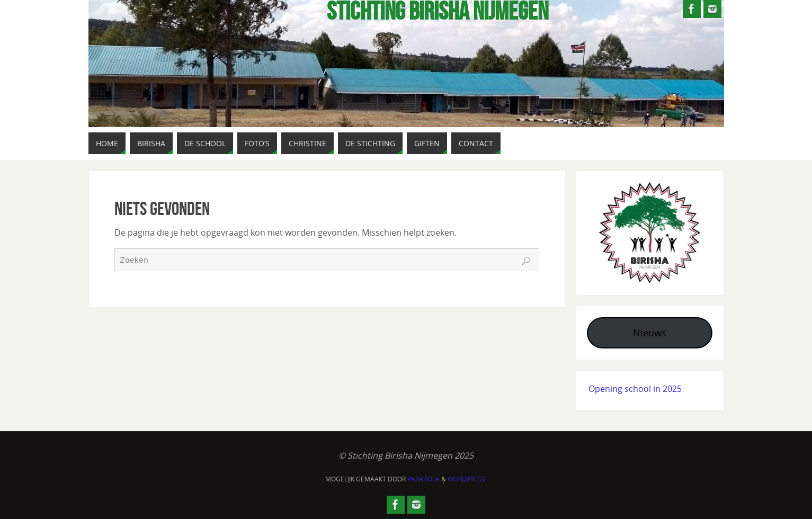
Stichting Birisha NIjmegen (438, 11)
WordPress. (467, 479)
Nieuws (650, 333)
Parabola (423, 479)
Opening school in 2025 (635, 389)
